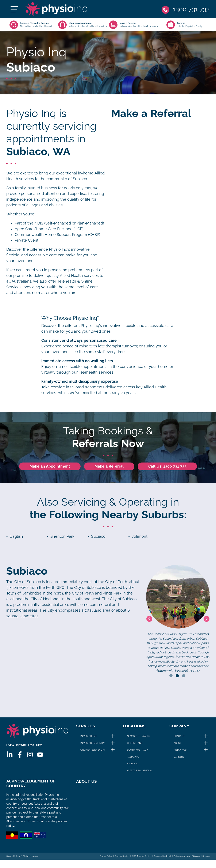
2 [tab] (177, 677)
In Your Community (92, 744)
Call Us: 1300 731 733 (167, 468)
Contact (179, 738)
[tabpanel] (178, 620)
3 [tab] (184, 677)
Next (207, 620)
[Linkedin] (9, 758)
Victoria (132, 765)
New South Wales (138, 738)
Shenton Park (62, 538)
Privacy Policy (106, 860)
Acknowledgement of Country (187, 860)
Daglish (16, 538)
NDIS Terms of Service (141, 860)
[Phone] (185, 10)
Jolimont (140, 538)
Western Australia (139, 772)
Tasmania (133, 758)
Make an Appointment (50, 468)
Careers (179, 758)
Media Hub (180, 751)
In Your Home (89, 738)
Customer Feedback (162, 860)
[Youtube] (40, 758)
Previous (149, 620)
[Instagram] (30, 758)
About (178, 744)
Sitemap (206, 860)
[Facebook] (20, 758)
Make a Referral (109, 468)
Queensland (135, 744)
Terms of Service (122, 860)
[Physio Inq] (60, 10)
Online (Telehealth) (93, 751)
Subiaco (98, 538)
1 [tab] (171, 677)
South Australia (138, 751)
